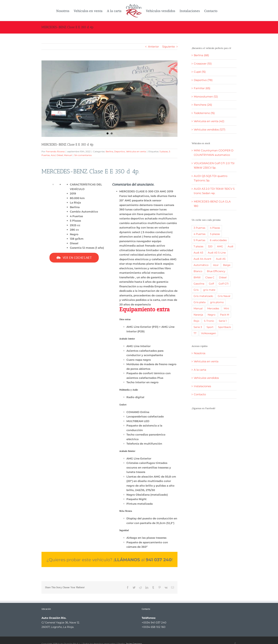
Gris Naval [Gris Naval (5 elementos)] (224, 296)
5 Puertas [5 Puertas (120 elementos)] (199, 240)
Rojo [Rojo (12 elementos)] (196, 321)
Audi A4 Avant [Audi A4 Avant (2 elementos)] (202, 259)
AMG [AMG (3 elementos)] (220, 246)
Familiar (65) (202, 88)
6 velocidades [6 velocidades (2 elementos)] (218, 240)
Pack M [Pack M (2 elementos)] (225, 315)
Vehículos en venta (136, 151)
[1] (109, 99)
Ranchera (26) (203, 105)
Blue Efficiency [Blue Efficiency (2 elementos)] (216, 271)
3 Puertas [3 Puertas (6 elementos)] (199, 228)
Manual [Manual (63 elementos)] (198, 308)
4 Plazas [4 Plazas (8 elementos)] (215, 228)
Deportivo (120, 151)
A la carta (200, 370)
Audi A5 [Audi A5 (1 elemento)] (221, 259)
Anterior (153, 47)
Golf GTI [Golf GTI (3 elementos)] (224, 284)
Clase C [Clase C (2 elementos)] (210, 277)
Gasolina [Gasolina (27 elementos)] (199, 284)
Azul (53, 155)
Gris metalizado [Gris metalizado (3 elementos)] (203, 296)
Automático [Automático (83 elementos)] (201, 265)
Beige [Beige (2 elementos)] (227, 265)
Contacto (200, 394)
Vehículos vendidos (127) (210, 129)
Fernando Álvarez (55, 151)
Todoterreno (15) (204, 113)
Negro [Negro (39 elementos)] (212, 315)
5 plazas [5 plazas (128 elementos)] (215, 234)
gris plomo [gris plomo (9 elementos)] (217, 302)
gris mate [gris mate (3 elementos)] (209, 290)
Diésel (60, 155)
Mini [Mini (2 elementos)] (226, 308)
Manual (68, 155)
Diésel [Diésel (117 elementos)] (223, 277)
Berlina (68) (201, 55)
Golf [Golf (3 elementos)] (211, 284)
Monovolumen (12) (206, 97)
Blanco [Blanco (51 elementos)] (198, 271)
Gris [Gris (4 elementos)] (196, 290)
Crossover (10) (203, 64)
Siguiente (169, 47)
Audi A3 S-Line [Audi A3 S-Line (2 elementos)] (217, 253)
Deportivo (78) (203, 80)
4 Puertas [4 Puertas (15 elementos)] (200, 234)
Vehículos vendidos (206, 378)
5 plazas (164, 151)
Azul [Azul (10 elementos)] (216, 265)
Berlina (109, 151)
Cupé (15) (200, 72)
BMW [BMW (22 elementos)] (197, 277)
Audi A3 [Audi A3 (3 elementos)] (198, 253)
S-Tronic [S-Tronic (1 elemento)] (209, 321)
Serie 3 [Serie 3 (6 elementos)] (198, 327)
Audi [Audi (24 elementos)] (230, 246)
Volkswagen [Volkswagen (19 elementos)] (208, 333)
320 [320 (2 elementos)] (210, 246)
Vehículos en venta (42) (209, 121)
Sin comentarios (83, 155)
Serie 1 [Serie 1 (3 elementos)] (223, 321)
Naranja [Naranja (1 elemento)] (198, 315)
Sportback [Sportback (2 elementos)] (224, 327)
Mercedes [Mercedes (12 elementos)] (213, 308)
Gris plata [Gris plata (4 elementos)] (200, 302)
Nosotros (200, 353)
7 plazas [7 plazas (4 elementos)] (198, 246)
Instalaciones (202, 386)
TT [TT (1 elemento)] (195, 333)
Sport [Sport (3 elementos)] (210, 327)
